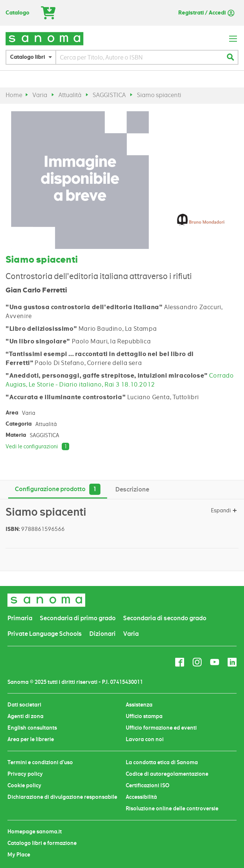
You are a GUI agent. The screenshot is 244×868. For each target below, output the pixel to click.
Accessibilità (141, 797)
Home (14, 95)
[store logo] (45, 39)
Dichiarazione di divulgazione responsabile (62, 797)
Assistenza (139, 705)
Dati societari (24, 705)
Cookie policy (24, 785)
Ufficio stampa (144, 716)
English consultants (32, 728)
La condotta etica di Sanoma (162, 762)
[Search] (230, 57)
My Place (19, 855)
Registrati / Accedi (202, 13)
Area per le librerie (31, 739)
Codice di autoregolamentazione (167, 774)
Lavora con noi (145, 739)
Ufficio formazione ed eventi (161, 728)
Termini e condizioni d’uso (40, 762)
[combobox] (139, 57)
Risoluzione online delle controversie (172, 808)
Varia (40, 95)
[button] (33, 57)
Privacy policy (25, 774)
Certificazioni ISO (148, 785)
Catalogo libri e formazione (42, 843)
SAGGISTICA (109, 95)
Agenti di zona (25, 716)
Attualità (70, 95)
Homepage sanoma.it (35, 832)
